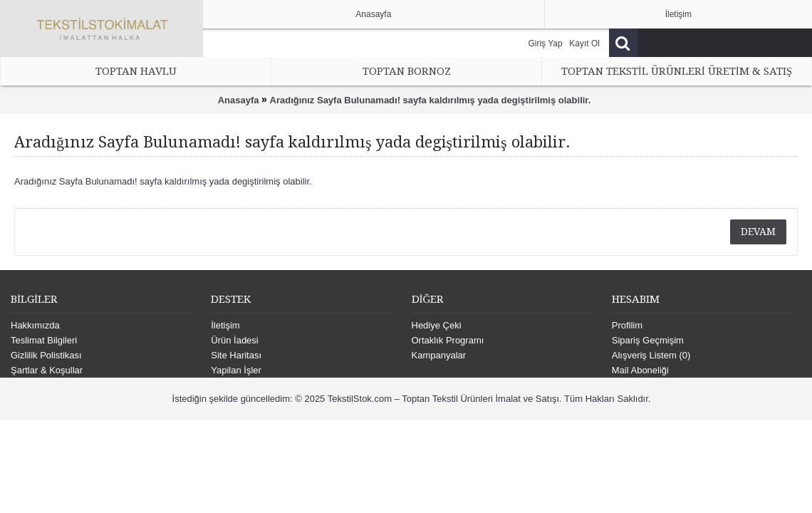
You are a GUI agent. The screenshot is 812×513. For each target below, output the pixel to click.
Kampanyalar (439, 355)
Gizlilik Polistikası (46, 355)
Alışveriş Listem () (651, 355)
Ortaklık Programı (448, 340)
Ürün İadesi (234, 340)
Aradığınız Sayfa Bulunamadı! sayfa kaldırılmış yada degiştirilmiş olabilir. (431, 100)
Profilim (627, 325)
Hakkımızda (35, 325)
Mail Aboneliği (640, 370)
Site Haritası (236, 355)
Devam (758, 232)
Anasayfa (239, 100)
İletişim (225, 325)
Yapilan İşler (236, 370)
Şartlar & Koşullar (47, 370)
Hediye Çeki (437, 325)
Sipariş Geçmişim (648, 340)
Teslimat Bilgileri (44, 340)
